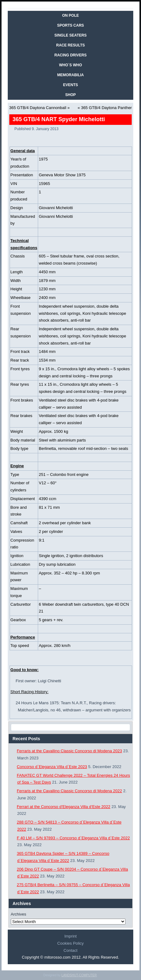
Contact (70, 950)
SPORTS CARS (70, 25)
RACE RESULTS (70, 45)
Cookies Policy (70, 943)
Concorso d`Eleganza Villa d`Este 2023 (52, 767)
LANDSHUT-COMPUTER (79, 975)
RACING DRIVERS (70, 55)
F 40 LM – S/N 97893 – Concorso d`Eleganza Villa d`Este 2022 (73, 838)
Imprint (71, 936)
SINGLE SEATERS (71, 35)
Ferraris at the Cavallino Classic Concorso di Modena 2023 (69, 751)
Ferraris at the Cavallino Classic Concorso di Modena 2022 (69, 791)
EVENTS (70, 85)
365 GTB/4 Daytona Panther (106, 108)
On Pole (70, 15)
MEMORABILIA (71, 75)
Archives (19, 914)
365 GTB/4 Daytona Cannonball (38, 108)
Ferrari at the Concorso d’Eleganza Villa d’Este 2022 (64, 807)
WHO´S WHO (71, 65)
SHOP (70, 95)
